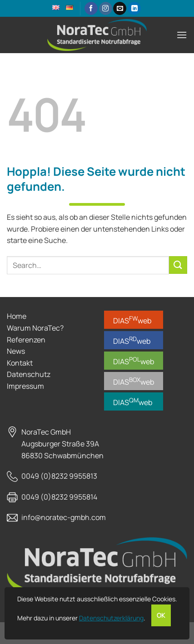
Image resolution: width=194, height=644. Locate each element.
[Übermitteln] (178, 265)
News (16, 351)
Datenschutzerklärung (111, 618)
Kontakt (20, 363)
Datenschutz (29, 374)
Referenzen (26, 340)
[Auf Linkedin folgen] (134, 9)
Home (17, 316)
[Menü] (182, 35)
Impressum (25, 386)
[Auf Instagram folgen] (106, 9)
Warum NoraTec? (35, 328)
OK (161, 615)
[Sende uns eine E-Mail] (120, 9)
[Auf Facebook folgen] (91, 9)
